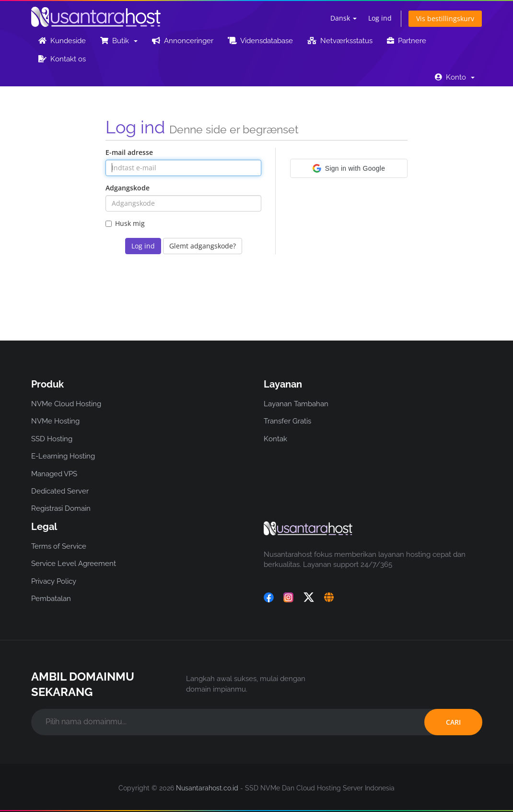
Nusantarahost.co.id (207, 788)
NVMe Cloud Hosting (66, 404)
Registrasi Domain (61, 508)
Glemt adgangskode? (203, 246)
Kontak (275, 439)
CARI (453, 722)
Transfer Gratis (287, 421)
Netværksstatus (340, 41)
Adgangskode (128, 188)
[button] (349, 168)
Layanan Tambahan (296, 404)
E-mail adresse (129, 152)
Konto (455, 77)
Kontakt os (62, 59)
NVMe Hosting (55, 421)
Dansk (344, 18)
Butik (119, 41)
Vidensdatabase (260, 41)
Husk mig (125, 223)
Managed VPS (54, 474)
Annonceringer (183, 41)
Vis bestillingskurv (445, 18)
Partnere (407, 41)
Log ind (380, 18)
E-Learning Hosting (63, 456)
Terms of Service (59, 546)
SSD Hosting (52, 439)
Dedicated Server (60, 491)
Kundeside (62, 41)
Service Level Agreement (74, 564)
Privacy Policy (54, 581)
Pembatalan (51, 599)
